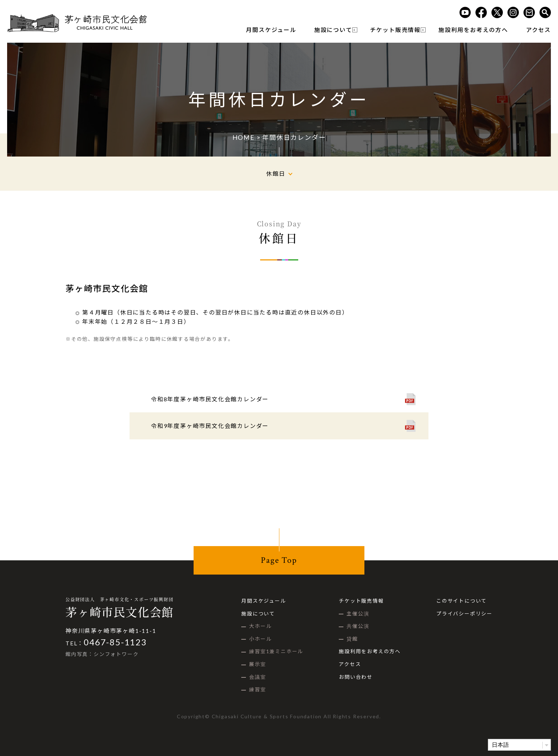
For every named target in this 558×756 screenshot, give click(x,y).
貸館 (352, 639)
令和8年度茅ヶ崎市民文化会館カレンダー (210, 399)
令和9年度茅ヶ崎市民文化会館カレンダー (210, 426)
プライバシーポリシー (464, 614)
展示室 (257, 664)
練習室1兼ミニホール (276, 651)
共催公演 (358, 626)
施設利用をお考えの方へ (473, 30)
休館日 (276, 173)
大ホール (260, 626)
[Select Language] (519, 745)
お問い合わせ (356, 677)
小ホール (260, 639)
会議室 (257, 677)
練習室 (257, 689)
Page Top (279, 560)
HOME (244, 137)
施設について (333, 30)
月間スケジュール (271, 30)
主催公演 (358, 614)
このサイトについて (462, 601)
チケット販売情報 (395, 30)
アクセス (538, 30)
